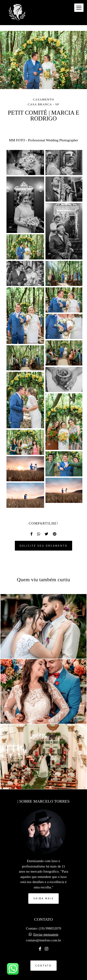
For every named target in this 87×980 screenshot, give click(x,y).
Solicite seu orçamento (43, 546)
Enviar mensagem (46, 935)
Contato (43, 965)
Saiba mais (43, 898)
